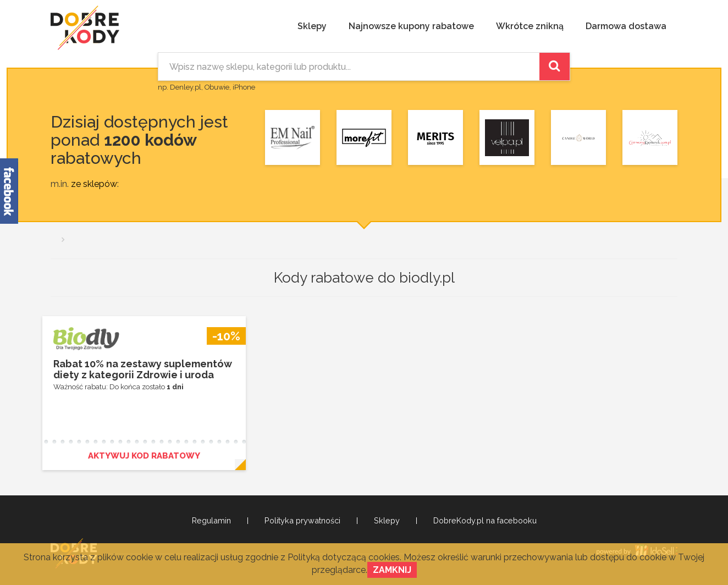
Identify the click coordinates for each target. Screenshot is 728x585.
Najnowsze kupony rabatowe (411, 26)
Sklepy (312, 26)
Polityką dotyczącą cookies (344, 557)
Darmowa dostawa (626, 26)
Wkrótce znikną (530, 26)
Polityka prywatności (302, 521)
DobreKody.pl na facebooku (485, 521)
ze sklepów (94, 184)
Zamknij (392, 570)
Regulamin (211, 521)
